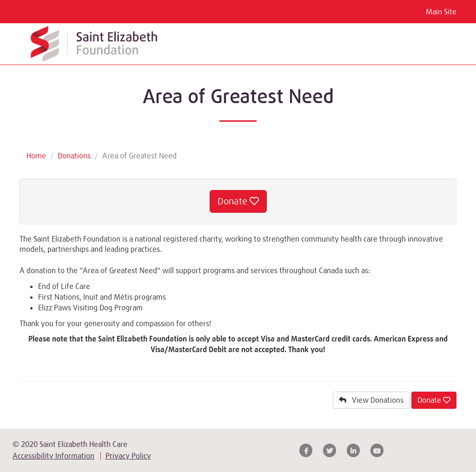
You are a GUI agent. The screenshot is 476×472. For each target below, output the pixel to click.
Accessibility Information (53, 456)
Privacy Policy (128, 456)
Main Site (441, 12)
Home (36, 156)
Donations (74, 156)
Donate (238, 201)
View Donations (371, 400)
